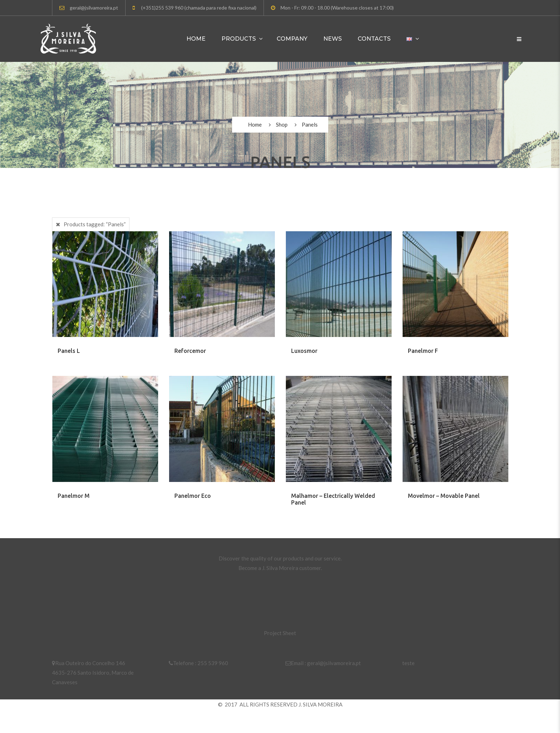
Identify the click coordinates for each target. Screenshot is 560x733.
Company (292, 39)
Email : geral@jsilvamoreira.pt (323, 663)
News (333, 39)
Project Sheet (280, 633)
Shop (282, 124)
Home (196, 39)
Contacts (374, 39)
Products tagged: (95, 224)
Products (239, 39)
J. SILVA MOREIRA (321, 704)
